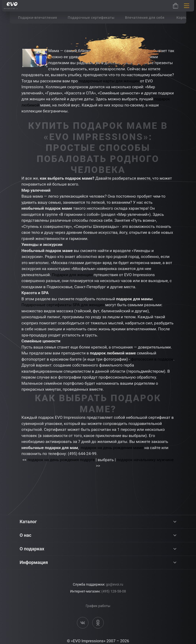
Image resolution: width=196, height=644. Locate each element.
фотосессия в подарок (152, 359)
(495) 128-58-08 (114, 591)
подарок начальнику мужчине (145, 460)
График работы (98, 606)
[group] (38, 18)
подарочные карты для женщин (109, 81)
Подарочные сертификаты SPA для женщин (63, 305)
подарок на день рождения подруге (61, 460)
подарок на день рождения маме (112, 448)
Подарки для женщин (72, 275)
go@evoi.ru (114, 584)
